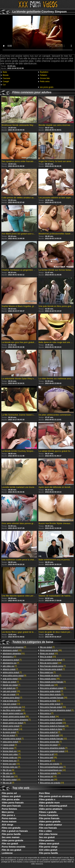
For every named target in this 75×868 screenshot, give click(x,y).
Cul (4, 85)
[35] (16, 717)
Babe (5, 72)
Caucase (6, 78)
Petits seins (45, 81)
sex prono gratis (47, 87)
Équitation (44, 72)
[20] (11, 691)
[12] (12, 650)
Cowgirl (6, 81)
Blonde (6, 75)
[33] (51, 650)
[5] (14, 676)
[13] (12, 679)
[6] (14, 713)
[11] (14, 653)
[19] (11, 694)
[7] (14, 647)
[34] (49, 717)
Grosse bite (45, 78)
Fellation (43, 75)
